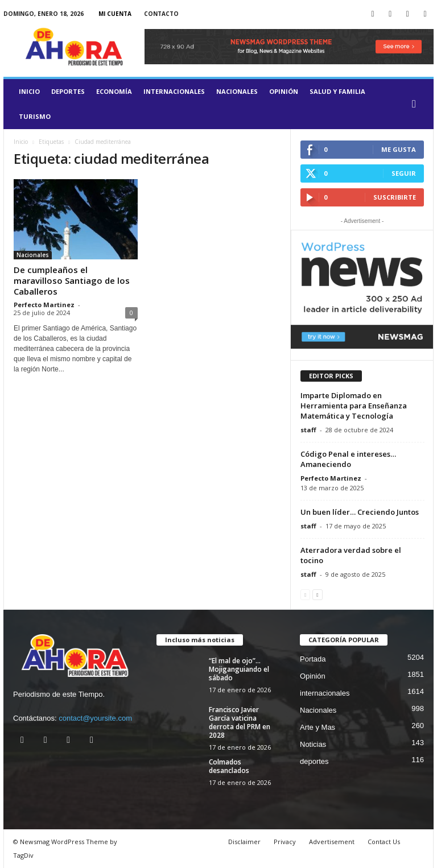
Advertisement (332, 842)
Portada (313, 659)
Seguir (404, 173)
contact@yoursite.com (95, 718)
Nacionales (237, 91)
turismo (35, 116)
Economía (114, 91)
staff (308, 430)
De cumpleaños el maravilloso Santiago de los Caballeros (72, 280)
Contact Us (384, 842)
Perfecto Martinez (44, 305)
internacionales (174, 91)
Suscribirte (395, 197)
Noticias (313, 744)
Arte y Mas (318, 727)
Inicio (29, 91)
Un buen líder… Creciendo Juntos (360, 512)
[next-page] (317, 594)
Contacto (161, 14)
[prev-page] (305, 594)
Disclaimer (244, 842)
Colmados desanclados (229, 766)
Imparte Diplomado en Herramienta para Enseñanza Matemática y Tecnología (354, 406)
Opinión (284, 91)
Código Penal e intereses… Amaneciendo (348, 459)
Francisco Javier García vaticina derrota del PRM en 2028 (240, 722)
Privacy (285, 842)
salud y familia (337, 91)
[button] (417, 104)
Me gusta (399, 149)
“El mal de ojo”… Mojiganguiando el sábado (239, 669)
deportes (68, 91)
